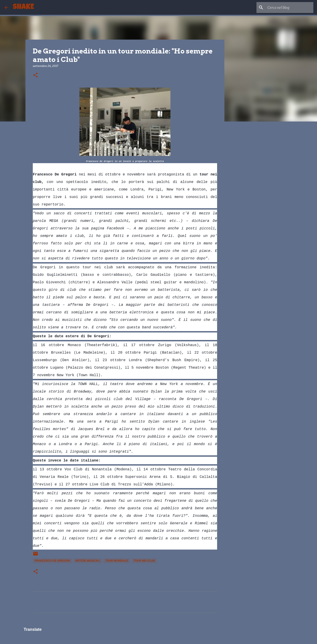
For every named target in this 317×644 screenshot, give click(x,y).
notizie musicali (88, 561)
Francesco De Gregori (52, 561)
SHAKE (23, 7)
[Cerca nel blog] (289, 8)
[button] (36, 75)
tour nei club (144, 561)
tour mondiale (117, 561)
